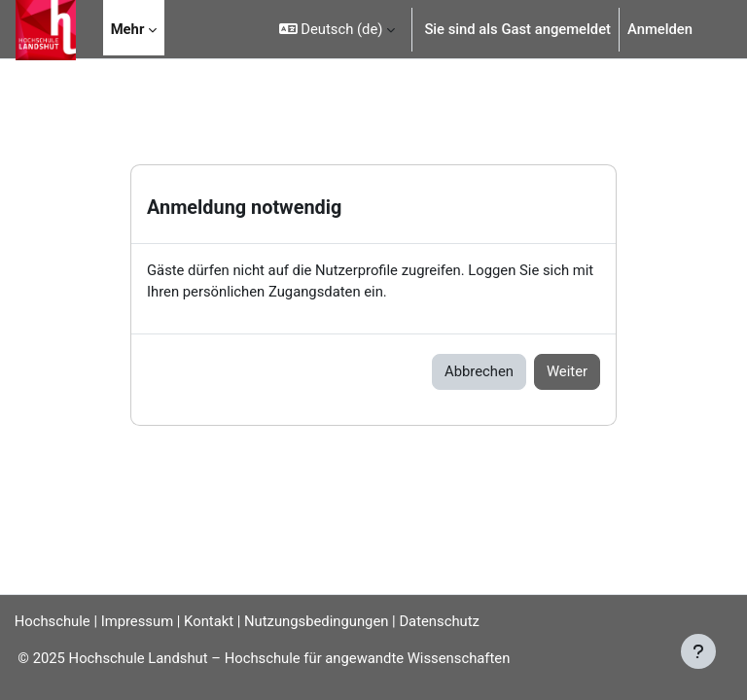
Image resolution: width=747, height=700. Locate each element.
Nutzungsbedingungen (316, 621)
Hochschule (53, 621)
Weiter (567, 371)
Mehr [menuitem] (128, 29)
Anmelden (660, 29)
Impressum (137, 621)
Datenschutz (439, 621)
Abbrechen (479, 371)
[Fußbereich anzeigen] (698, 651)
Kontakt (209, 621)
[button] (338, 29)
